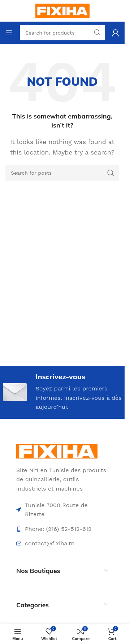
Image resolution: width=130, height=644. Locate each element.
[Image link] (57, 451)
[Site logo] (62, 10)
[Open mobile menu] (9, 33)
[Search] (62, 173)
